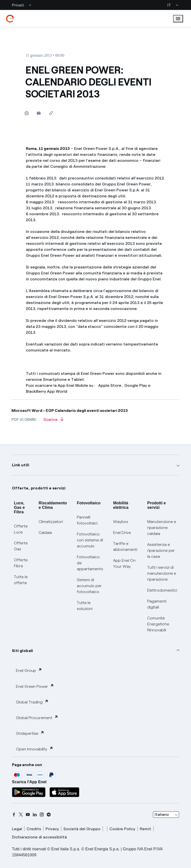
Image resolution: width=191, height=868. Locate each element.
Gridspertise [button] (30, 733)
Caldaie (45, 533)
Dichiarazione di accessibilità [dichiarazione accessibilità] (39, 837)
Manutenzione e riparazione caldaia (162, 528)
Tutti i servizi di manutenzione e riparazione (162, 573)
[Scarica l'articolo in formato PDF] (53, 421)
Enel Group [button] (29, 670)
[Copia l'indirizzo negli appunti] (51, 113)
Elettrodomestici (162, 590)
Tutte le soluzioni (85, 606)
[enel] (10, 19)
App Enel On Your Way (124, 563)
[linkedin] (35, 815)
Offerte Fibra (21, 563)
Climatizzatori (51, 522)
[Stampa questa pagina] (26, 113)
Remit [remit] (145, 829)
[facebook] (14, 815)
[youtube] (28, 815)
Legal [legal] (17, 829)
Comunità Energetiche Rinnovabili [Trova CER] (158, 624)
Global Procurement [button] (37, 717)
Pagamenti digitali (157, 604)
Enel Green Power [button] (35, 686)
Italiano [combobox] (162, 814)
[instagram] (42, 815)
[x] (21, 815)
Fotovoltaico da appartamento (90, 563)
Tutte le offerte (21, 580)
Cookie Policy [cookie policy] (122, 829)
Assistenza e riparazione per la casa (161, 550)
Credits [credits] (34, 829)
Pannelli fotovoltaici (87, 520)
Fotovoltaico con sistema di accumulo (90, 540)
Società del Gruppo (82, 829)
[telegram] (49, 815)
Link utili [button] (21, 465)
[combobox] (166, 815)
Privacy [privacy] (52, 829)
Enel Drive (122, 533)
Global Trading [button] (32, 702)
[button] (39, 113)
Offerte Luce (21, 529)
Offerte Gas (21, 546)
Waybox (121, 522)
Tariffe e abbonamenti (125, 546)
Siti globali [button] (23, 651)
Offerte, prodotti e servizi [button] (39, 488)
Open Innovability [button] (35, 749)
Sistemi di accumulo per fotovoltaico (89, 586)
